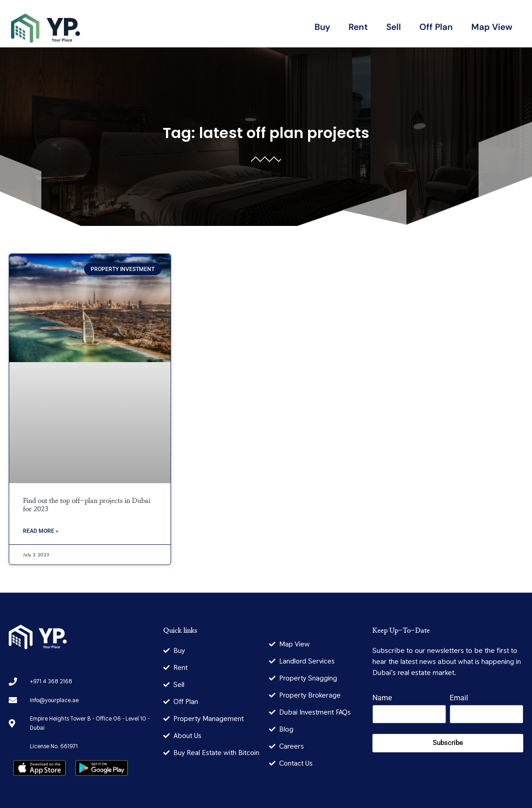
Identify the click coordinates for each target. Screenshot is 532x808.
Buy (322, 27)
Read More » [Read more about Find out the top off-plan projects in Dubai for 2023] (41, 531)
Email (459, 698)
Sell (394, 27)
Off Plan (436, 27)
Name (382, 698)
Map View (492, 27)
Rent (358, 27)
